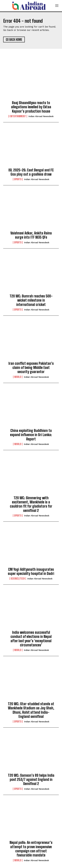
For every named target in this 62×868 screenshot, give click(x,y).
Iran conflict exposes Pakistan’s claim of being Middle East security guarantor (31, 368)
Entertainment (18, 116)
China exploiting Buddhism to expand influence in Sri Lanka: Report (31, 435)
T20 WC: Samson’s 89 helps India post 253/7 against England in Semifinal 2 (31, 780)
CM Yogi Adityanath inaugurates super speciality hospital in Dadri (31, 571)
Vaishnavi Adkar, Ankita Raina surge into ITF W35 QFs (31, 235)
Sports (18, 179)
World (18, 377)
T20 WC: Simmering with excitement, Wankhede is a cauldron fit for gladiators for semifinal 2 (31, 504)
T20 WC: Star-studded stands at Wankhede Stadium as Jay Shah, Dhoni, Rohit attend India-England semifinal (31, 710)
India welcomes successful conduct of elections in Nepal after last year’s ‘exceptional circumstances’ (31, 639)
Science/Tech (18, 579)
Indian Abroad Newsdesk (41, 116)
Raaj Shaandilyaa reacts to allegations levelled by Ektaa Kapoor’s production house (31, 107)
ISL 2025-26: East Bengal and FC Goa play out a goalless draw (31, 172)
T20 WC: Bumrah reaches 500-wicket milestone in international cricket (31, 300)
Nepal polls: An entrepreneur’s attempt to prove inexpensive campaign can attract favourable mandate (31, 849)
